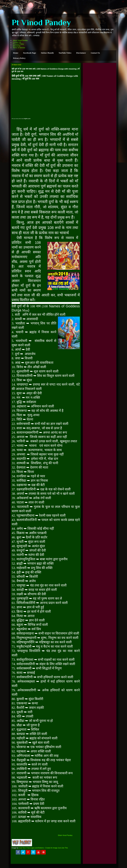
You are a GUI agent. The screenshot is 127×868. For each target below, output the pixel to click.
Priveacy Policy (18, 44)
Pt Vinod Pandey (41, 22)
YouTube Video (65, 53)
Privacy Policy (19, 58)
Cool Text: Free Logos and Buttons (31, 848)
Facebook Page (30, 53)
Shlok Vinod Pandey (65, 835)
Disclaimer (17, 46)
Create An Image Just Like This (57, 848)
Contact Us (17, 42)
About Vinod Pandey (20, 40)
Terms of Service (19, 48)
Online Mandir (47, 53)
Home (16, 53)
